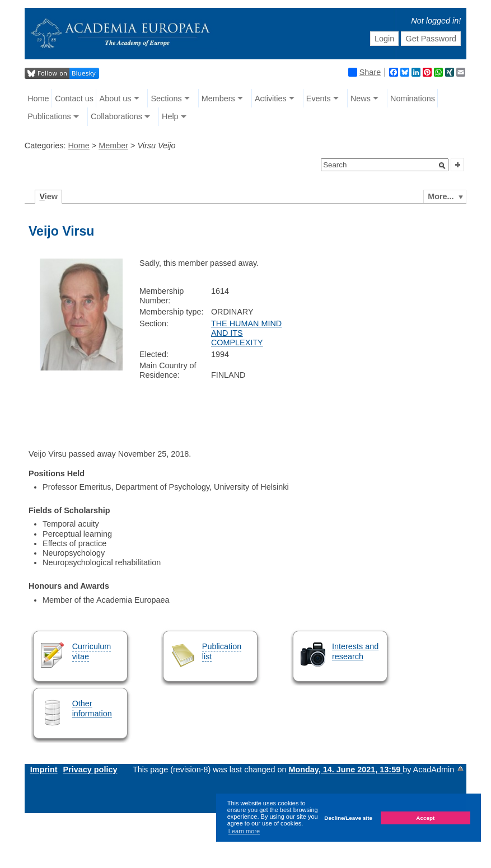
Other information (92, 708)
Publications (49, 116)
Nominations (413, 98)
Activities (271, 98)
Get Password (431, 39)
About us (116, 98)
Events (319, 98)
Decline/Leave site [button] (348, 818)
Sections (167, 98)
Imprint (44, 770)
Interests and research (355, 651)
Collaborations (116, 116)
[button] (442, 166)
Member (113, 146)
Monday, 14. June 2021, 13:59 (345, 770)
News (361, 98)
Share (364, 72)
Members (218, 98)
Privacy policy (90, 770)
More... (441, 196)
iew (48, 196)
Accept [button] (425, 818)
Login (384, 39)
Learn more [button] (244, 831)
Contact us (74, 98)
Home (38, 98)
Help (170, 116)
